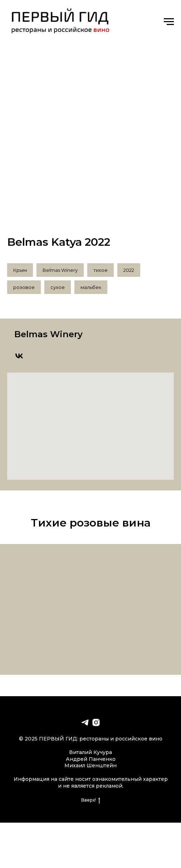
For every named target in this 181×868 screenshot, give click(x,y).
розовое (24, 287)
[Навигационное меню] (169, 22)
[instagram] (96, 722)
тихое (101, 270)
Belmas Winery (60, 270)
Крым (20, 270)
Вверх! (91, 800)
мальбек (91, 287)
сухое (58, 287)
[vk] (19, 356)
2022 (129, 270)
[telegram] (85, 722)
